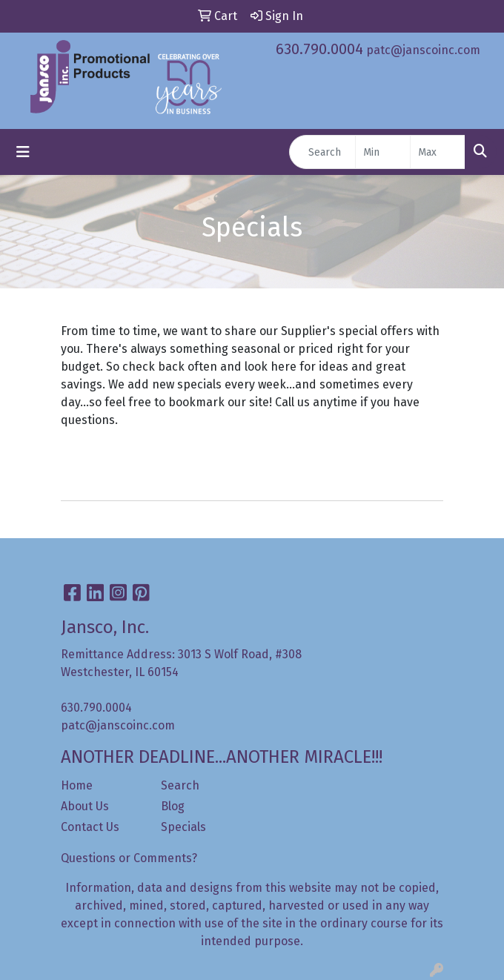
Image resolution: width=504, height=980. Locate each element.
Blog (173, 806)
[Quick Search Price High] (438, 152)
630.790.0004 (319, 49)
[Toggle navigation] (23, 152)
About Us (85, 806)
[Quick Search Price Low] (383, 152)
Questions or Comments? (129, 858)
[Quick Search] (322, 152)
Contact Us (90, 827)
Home (77, 785)
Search (180, 785)
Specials (183, 827)
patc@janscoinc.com (423, 50)
